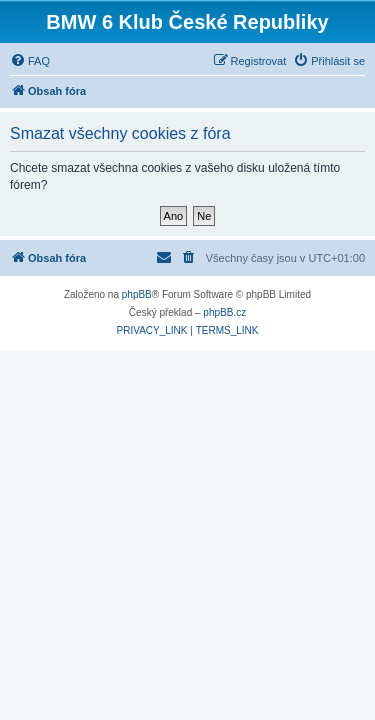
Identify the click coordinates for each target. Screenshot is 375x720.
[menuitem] (30, 61)
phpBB (137, 294)
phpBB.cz (224, 312)
